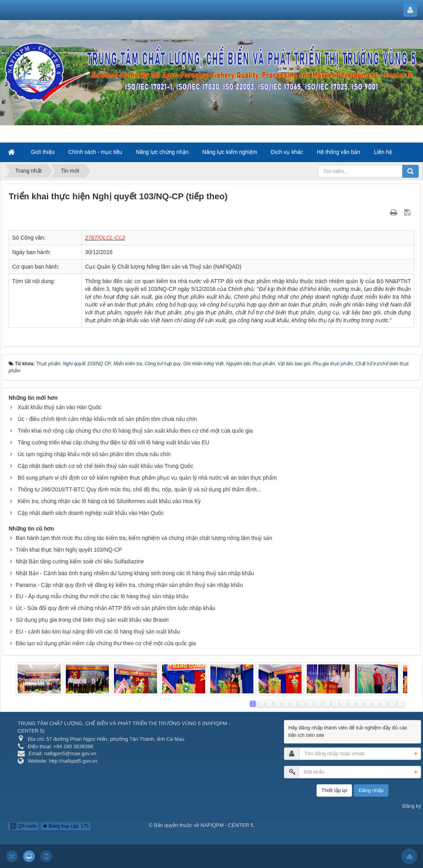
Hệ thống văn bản (339, 152)
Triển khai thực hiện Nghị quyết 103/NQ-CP (69, 550)
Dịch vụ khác (287, 152)
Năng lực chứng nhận (162, 152)
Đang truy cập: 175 (66, 826)
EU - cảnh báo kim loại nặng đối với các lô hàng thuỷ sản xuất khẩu (98, 632)
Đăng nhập (371, 790)
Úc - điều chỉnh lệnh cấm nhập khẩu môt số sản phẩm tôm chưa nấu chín (107, 419)
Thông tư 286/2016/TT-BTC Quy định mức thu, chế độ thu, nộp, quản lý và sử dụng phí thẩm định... (139, 489)
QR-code (23, 826)
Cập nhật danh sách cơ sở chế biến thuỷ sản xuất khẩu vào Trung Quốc (106, 466)
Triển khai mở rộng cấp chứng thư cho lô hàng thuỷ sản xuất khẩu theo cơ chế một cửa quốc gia (135, 431)
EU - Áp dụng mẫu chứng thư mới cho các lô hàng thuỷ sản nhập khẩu (102, 596)
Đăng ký (412, 806)
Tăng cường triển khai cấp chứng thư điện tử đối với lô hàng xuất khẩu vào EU (114, 442)
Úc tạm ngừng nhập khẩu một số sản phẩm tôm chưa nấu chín (94, 454)
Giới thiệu (43, 152)
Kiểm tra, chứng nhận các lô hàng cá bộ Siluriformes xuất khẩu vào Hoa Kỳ (109, 501)
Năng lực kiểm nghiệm (230, 152)
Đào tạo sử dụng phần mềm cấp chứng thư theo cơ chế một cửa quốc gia (106, 643)
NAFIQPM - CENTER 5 (227, 825)
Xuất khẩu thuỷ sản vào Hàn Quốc (60, 407)
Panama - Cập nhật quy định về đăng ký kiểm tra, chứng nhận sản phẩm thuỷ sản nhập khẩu (129, 585)
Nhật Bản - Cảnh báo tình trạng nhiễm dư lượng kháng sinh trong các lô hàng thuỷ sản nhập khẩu (135, 573)
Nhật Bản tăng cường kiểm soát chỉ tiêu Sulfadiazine (80, 561)
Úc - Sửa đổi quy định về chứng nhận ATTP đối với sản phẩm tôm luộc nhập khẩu (115, 608)
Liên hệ (383, 152)
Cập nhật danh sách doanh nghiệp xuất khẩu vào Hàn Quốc (91, 513)
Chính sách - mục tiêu (95, 152)
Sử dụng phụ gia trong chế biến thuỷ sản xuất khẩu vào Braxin (92, 620)
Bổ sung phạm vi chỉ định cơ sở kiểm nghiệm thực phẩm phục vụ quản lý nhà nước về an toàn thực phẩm (147, 478)
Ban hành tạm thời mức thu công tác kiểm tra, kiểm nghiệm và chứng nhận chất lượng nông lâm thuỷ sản (144, 538)
